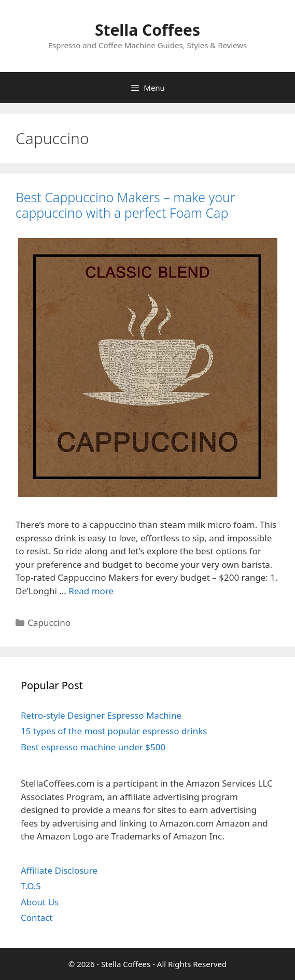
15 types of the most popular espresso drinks (114, 731)
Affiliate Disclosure (59, 870)
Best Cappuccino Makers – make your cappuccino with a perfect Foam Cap (125, 205)
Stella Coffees (147, 30)
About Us (40, 902)
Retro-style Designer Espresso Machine (101, 715)
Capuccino (49, 622)
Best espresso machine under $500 (93, 747)
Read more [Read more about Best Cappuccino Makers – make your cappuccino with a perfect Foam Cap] (91, 591)
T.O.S (31, 886)
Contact (37, 918)
